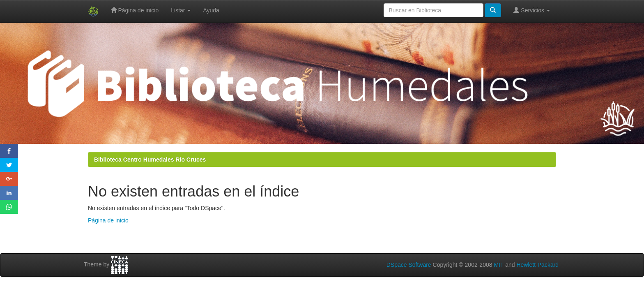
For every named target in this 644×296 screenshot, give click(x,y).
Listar (181, 10)
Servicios (532, 10)
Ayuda (211, 10)
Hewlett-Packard (537, 265)
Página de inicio (135, 10)
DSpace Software (409, 265)
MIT (499, 265)
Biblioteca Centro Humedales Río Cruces (150, 160)
